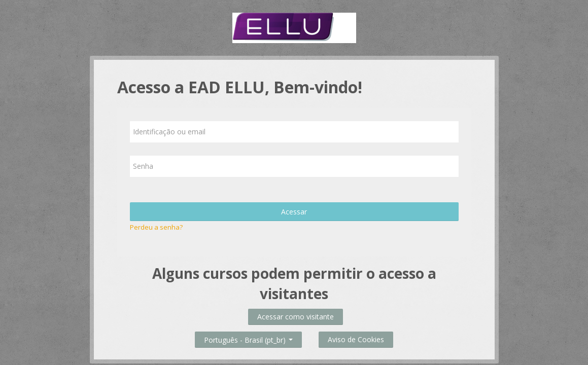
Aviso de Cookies (356, 339)
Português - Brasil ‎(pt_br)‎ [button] (248, 338)
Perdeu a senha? (156, 227)
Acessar (294, 212)
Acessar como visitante (296, 317)
